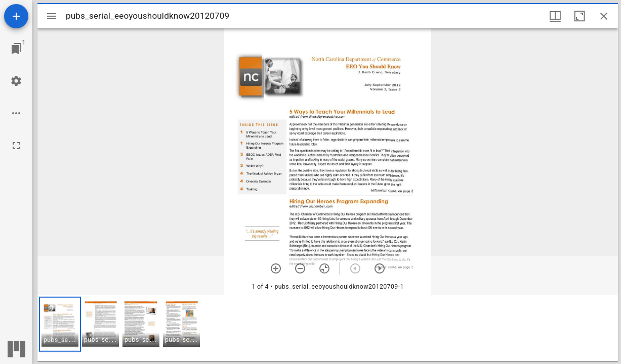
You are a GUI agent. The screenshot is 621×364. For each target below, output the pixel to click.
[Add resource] (16, 16)
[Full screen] (16, 146)
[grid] (328, 328)
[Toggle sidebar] (52, 16)
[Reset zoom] (324, 268)
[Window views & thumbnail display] (555, 16)
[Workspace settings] (16, 81)
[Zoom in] (276, 268)
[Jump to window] (16, 49)
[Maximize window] (579, 16)
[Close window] (604, 16)
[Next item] (380, 268)
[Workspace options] (16, 113)
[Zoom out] (300, 268)
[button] (60, 324)
